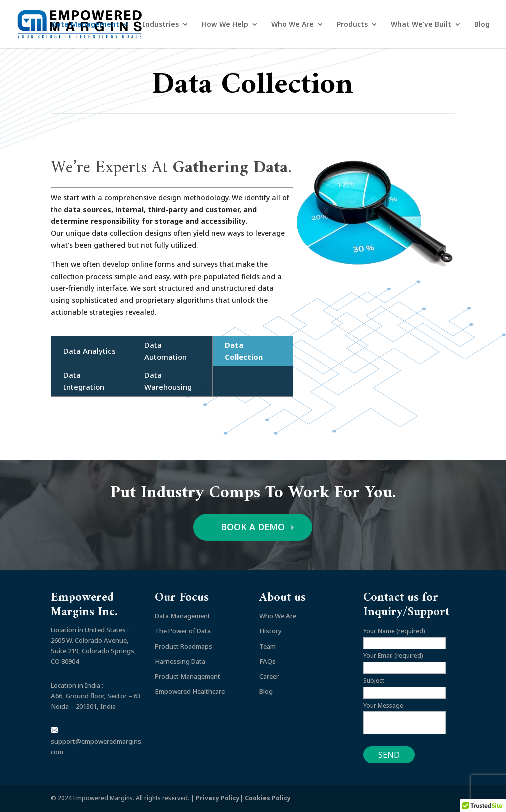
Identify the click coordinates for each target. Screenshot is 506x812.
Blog (482, 25)
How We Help (225, 25)
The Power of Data (183, 631)
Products (352, 25)
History (271, 631)
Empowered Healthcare (190, 692)
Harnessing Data (180, 661)
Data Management (85, 25)
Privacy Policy (218, 798)
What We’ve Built (421, 25)
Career (269, 677)
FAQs (268, 661)
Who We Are (293, 25)
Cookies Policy (268, 798)
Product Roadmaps (183, 646)
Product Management (187, 677)
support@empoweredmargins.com (97, 742)
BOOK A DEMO (253, 527)
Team (268, 646)
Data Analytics (89, 351)
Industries (160, 25)
